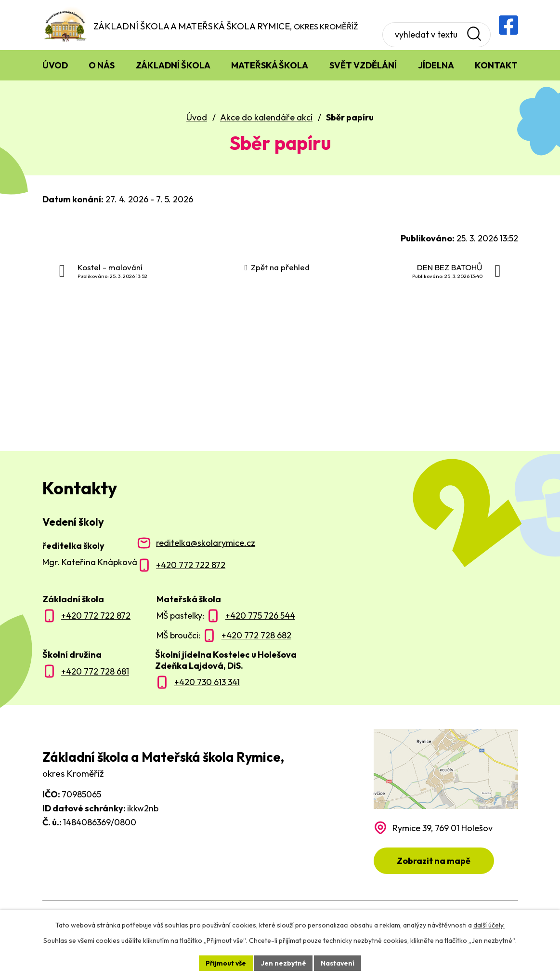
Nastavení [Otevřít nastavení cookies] (338, 963)
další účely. (489, 925)
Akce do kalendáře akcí (266, 118)
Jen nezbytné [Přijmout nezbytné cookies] (284, 963)
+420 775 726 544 (260, 616)
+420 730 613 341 (207, 682)
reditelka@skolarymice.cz (206, 543)
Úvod (197, 118)
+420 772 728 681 (95, 672)
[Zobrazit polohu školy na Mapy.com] (446, 802)
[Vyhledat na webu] (431, 25)
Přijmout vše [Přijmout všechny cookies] (226, 963)
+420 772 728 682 (256, 636)
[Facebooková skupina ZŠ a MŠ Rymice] (508, 25)
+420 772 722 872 (191, 565)
